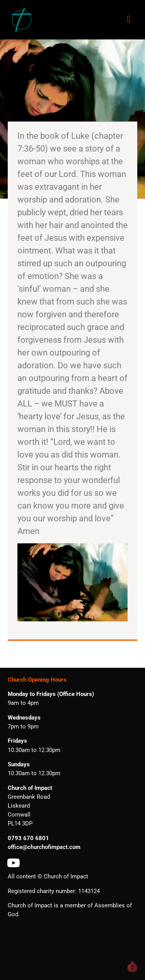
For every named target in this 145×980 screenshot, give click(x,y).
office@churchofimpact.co (42, 847)
